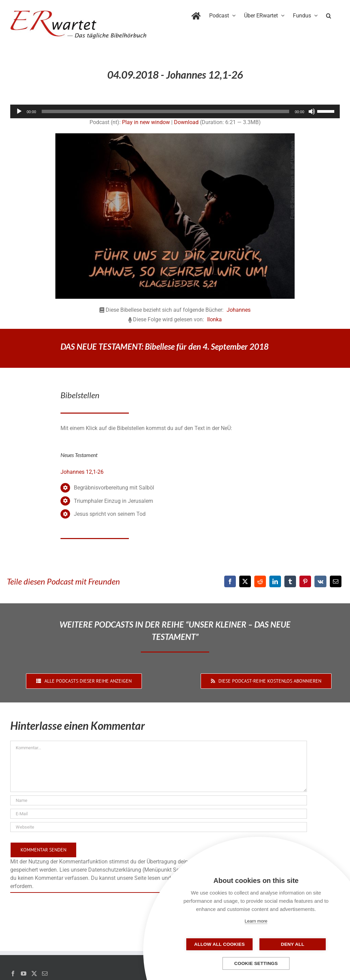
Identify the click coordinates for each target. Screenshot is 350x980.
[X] (245, 581)
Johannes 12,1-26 (82, 472)
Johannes (239, 310)
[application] (175, 111)
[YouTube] (24, 974)
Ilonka (214, 319)
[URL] (159, 827)
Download (186, 122)
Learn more (256, 921)
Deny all (290, 944)
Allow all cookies (222, 944)
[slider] (166, 111)
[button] (329, 14)
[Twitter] (34, 974)
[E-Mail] (336, 581)
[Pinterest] (305, 581)
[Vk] (320, 581)
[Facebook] (230, 581)
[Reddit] (260, 581)
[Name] (159, 800)
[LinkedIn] (275, 581)
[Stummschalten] (312, 111)
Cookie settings (256, 963)
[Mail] (45, 974)
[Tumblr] (290, 581)
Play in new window (146, 122)
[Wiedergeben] (19, 111)
